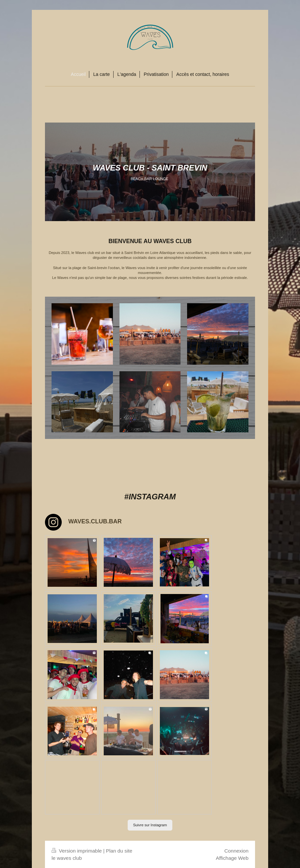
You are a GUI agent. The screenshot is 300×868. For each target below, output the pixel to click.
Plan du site (119, 851)
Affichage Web (232, 858)
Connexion (236, 851)
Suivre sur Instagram (150, 825)
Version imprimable (77, 851)
